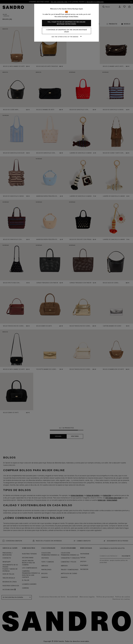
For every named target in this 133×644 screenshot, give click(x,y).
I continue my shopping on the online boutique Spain (67, 31)
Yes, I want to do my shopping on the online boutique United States (66, 23)
